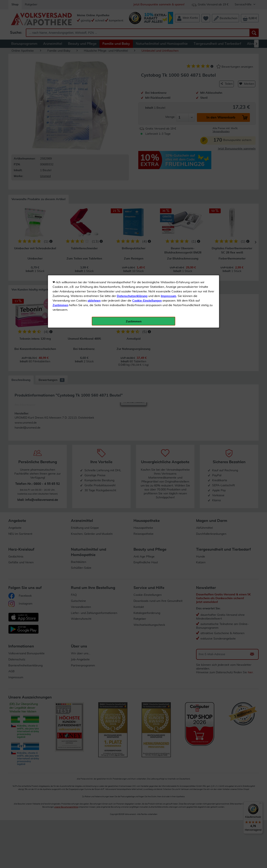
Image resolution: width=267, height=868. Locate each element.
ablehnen (94, 98)
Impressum (169, 94)
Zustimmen (60, 103)
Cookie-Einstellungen (147, 98)
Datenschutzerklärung (132, 94)
